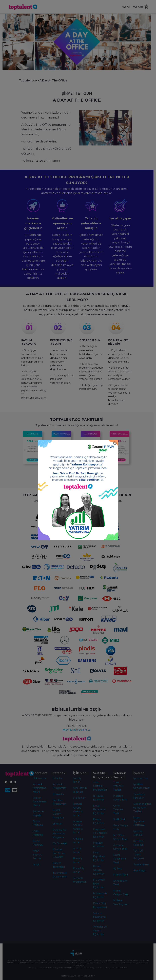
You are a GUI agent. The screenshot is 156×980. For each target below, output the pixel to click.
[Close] (115, 443)
